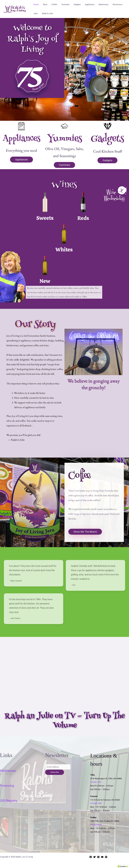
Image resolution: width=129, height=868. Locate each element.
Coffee (53, 4)
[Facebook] (91, 857)
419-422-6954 (96, 825)
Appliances (88, 4)
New (45, 281)
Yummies (64, 4)
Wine (45, 4)
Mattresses (101, 4)
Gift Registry (9, 801)
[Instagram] (98, 857)
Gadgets (76, 4)
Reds (83, 218)
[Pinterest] (106, 857)
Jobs (35, 13)
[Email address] (58, 767)
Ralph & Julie (47, 13)
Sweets (45, 218)
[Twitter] (94, 857)
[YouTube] (102, 857)
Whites (64, 250)
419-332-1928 (96, 803)
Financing (7, 786)
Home (36, 4)
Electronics (115, 4)
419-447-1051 (96, 782)
